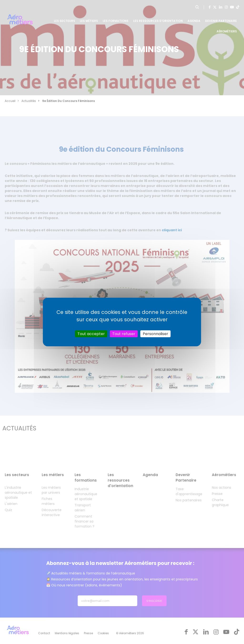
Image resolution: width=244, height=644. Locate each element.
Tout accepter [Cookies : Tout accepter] (91, 334)
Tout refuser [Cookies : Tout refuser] (124, 334)
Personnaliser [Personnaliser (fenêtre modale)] (155, 334)
